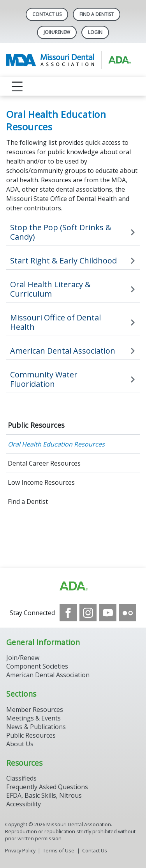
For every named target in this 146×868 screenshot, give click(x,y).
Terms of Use (59, 850)
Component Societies (37, 666)
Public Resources (36, 425)
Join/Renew (57, 32)
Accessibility (24, 804)
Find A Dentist (97, 14)
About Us (20, 744)
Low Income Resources (41, 482)
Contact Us (47, 14)
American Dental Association (48, 675)
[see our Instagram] (88, 613)
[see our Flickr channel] (128, 613)
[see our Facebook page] (68, 613)
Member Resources (35, 710)
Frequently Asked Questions (47, 787)
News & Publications (36, 727)
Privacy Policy (20, 850)
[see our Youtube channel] (108, 613)
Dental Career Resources (44, 463)
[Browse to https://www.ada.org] (73, 586)
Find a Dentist (28, 502)
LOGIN (95, 32)
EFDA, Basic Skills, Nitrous (44, 795)
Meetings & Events (33, 718)
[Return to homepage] (73, 60)
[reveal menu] (17, 86)
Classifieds (21, 778)
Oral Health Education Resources (56, 444)
